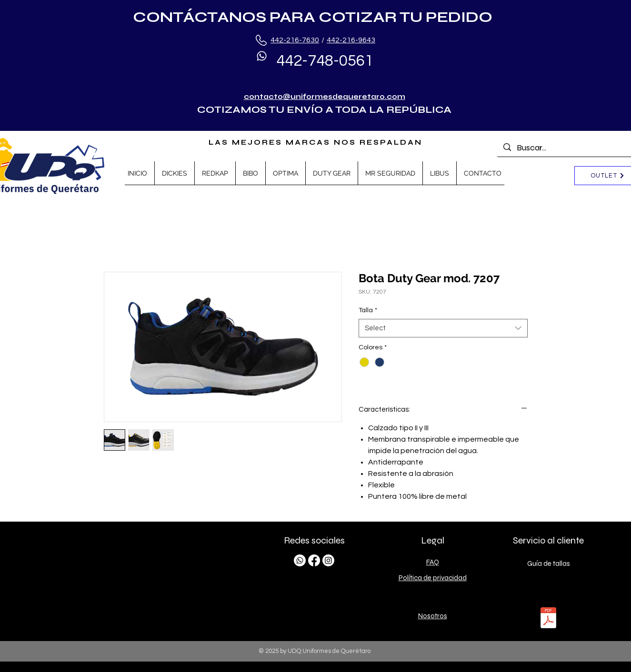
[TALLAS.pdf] (548, 619)
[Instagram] (328, 560)
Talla (368, 310)
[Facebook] (314, 560)
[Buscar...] (569, 148)
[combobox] (443, 328)
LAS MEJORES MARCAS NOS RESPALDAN (315, 142)
